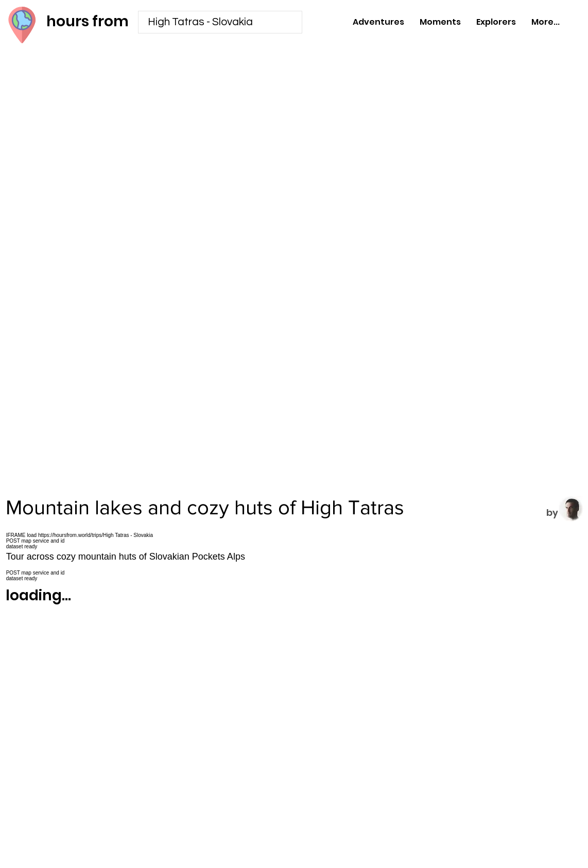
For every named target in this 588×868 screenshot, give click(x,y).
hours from (88, 21)
